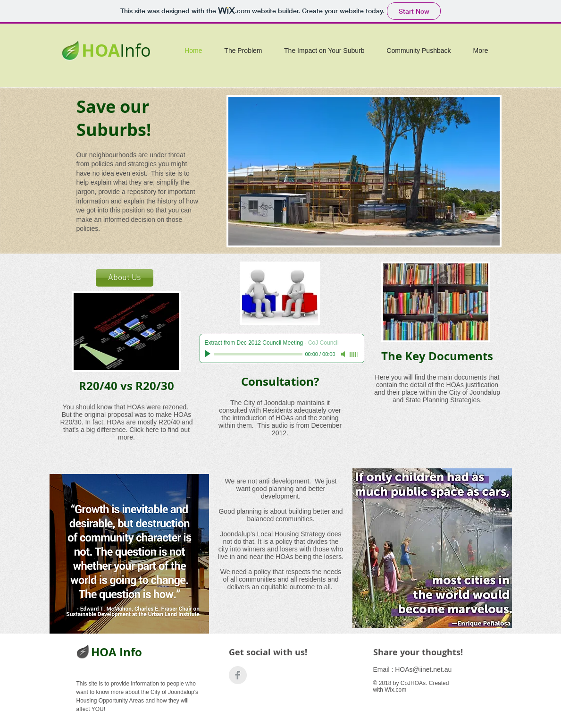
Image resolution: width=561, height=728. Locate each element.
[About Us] (125, 278)
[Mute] (344, 354)
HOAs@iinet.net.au (423, 669)
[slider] (354, 355)
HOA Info (117, 652)
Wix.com (395, 690)
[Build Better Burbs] (238, 675)
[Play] (209, 354)
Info (135, 50)
